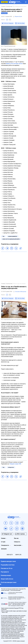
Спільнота (17, 542)
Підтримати (4, 2)
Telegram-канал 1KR (15, 464)
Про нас (16, 538)
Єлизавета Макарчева (21, 292)
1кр (3, 236)
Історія (3, 542)
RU (10, 20)
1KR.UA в (9, 23)
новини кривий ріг (13, 236)
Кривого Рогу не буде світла (14, 64)
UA (7, 20)
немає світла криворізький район (11, 239)
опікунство (11, 467)
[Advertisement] (14, 267)
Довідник (4, 549)
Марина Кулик (18, 16)
